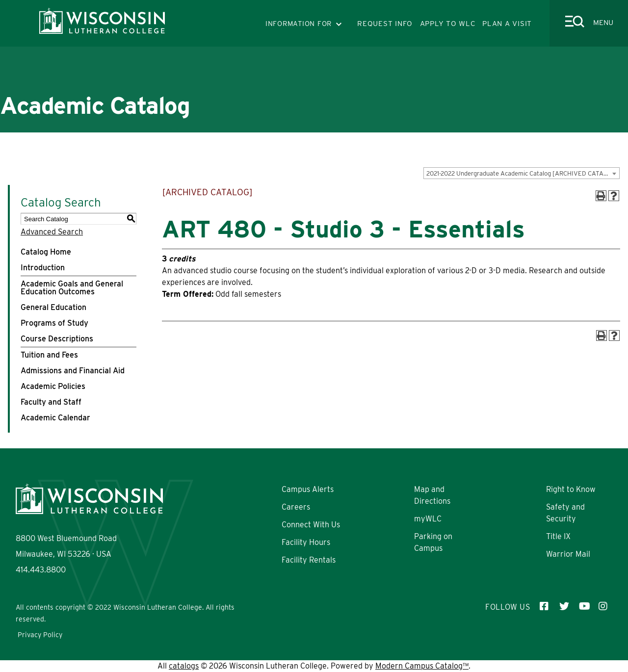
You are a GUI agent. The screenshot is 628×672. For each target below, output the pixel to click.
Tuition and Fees (49, 355)
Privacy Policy (40, 635)
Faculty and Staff (51, 402)
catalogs (184, 666)
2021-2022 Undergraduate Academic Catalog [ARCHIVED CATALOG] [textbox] (522, 173)
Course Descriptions (57, 339)
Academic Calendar (55, 418)
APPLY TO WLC (448, 24)
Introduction (43, 268)
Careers (296, 507)
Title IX (558, 536)
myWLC (428, 519)
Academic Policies (53, 386)
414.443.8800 (41, 570)
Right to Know (571, 489)
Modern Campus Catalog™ (422, 666)
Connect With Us (311, 525)
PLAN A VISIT (507, 24)
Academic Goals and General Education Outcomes (72, 288)
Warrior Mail (568, 554)
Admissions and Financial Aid (73, 371)
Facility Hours (306, 542)
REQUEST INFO (385, 24)
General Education (53, 307)
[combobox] (522, 173)
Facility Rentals (309, 560)
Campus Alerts (308, 489)
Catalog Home (46, 252)
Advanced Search (52, 232)
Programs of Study (54, 323)
